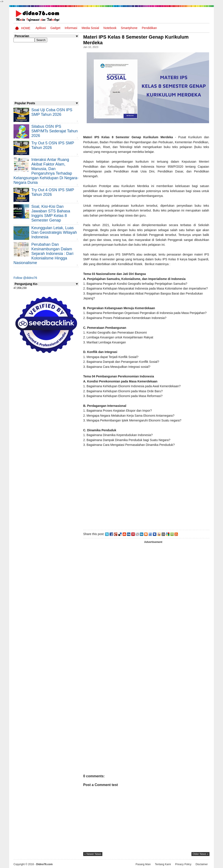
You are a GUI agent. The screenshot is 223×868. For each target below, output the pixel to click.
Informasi (71, 28)
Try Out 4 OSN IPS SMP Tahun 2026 (53, 192)
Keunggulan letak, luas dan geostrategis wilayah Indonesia (54, 232)
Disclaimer (202, 864)
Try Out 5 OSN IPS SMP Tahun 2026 (53, 145)
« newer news (93, 854)
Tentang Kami (163, 864)
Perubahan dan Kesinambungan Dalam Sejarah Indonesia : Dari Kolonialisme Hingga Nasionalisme (43, 254)
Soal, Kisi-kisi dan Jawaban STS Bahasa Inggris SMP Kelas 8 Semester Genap (51, 213)
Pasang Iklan (143, 864)
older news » (200, 854)
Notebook (110, 28)
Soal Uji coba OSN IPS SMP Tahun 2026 (52, 112)
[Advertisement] (146, 490)
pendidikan (149, 28)
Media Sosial (90, 28)
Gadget (55, 28)
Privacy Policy (183, 864)
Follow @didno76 (25, 278)
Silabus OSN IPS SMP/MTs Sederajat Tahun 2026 (55, 131)
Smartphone (129, 28)
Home (26, 28)
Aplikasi (41, 28)
